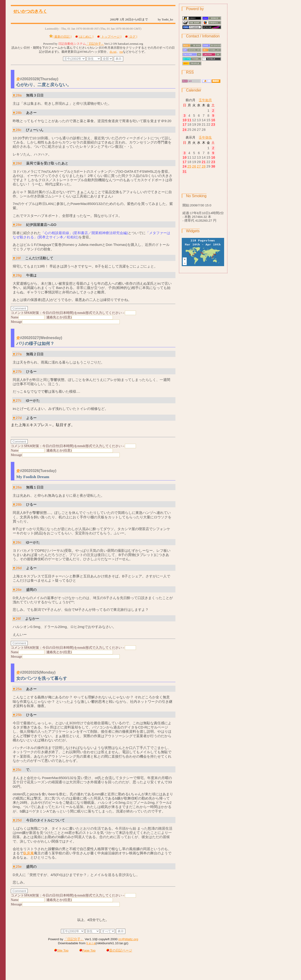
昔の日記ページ (119, 950)
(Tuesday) (48, 471)
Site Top (61, 950)
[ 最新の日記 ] (62, 37)
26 (194, 172)
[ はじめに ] (85, 37)
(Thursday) (49, 79)
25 (189, 172)
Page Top (87, 950)
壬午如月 (205, 100)
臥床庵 (29, 853)
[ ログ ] (132, 37)
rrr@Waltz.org (128, 939)
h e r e (91, 943)
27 (199, 172)
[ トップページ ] (110, 37)
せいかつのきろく (30, 11)
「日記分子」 (95, 44)
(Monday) (47, 672)
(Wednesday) (50, 338)
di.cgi (113, 52)
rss (121, 52)
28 (204, 172)
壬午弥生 (205, 140)
